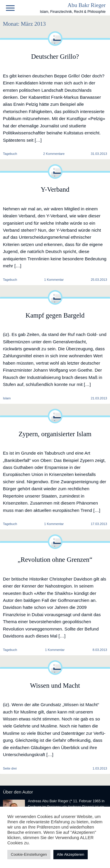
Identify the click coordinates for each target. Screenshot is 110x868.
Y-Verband (55, 189)
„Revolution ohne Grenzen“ (55, 560)
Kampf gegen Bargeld (55, 315)
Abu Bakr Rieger (87, 5)
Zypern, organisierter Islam (55, 434)
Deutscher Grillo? (55, 57)
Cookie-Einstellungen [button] (29, 854)
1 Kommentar (54, 280)
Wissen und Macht (55, 686)
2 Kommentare (54, 154)
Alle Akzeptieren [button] (71, 854)
